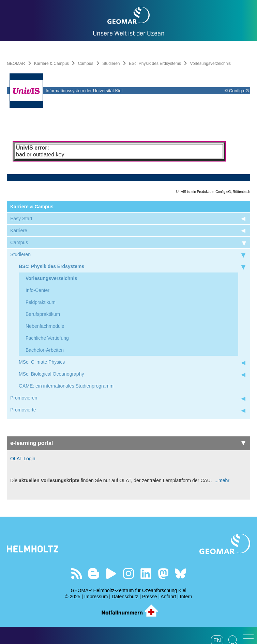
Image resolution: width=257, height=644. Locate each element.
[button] (248, 635)
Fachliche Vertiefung (47, 338)
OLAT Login (23, 459)
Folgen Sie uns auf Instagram (129, 573)
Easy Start (21, 219)
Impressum (96, 597)
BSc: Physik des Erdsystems (155, 64)
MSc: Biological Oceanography (51, 374)
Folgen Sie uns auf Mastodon (163, 573)
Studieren (111, 64)
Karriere (19, 230)
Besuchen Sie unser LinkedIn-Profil (146, 573)
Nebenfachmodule (45, 326)
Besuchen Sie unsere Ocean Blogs (94, 573)
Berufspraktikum (43, 314)
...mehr (221, 480)
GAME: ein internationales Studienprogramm (66, 386)
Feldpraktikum (41, 302)
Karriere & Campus (51, 64)
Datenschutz (125, 597)
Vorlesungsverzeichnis (51, 278)
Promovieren (24, 398)
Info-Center (37, 290)
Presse (150, 597)
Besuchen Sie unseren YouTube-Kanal (111, 573)
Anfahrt (168, 597)
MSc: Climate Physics (42, 362)
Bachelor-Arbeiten (45, 350)
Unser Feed (77, 573)
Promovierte (23, 410)
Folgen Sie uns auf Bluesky (180, 573)
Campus (86, 64)
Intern (186, 597)
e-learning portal (128, 443)
